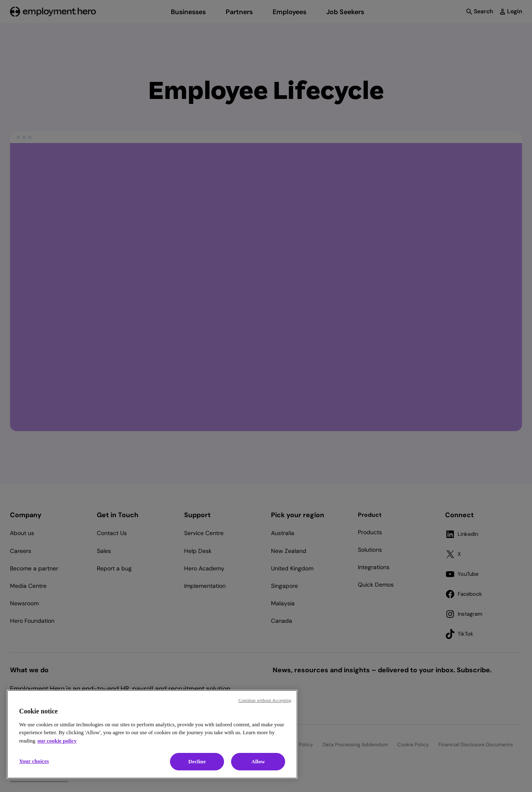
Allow (258, 761)
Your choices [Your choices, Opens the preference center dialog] (34, 761)
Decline (197, 761)
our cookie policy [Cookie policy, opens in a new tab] (57, 741)
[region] (152, 734)
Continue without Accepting (265, 700)
